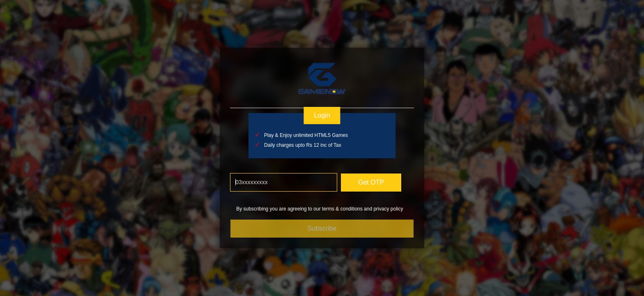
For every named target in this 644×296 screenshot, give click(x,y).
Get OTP (371, 182)
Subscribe (322, 228)
